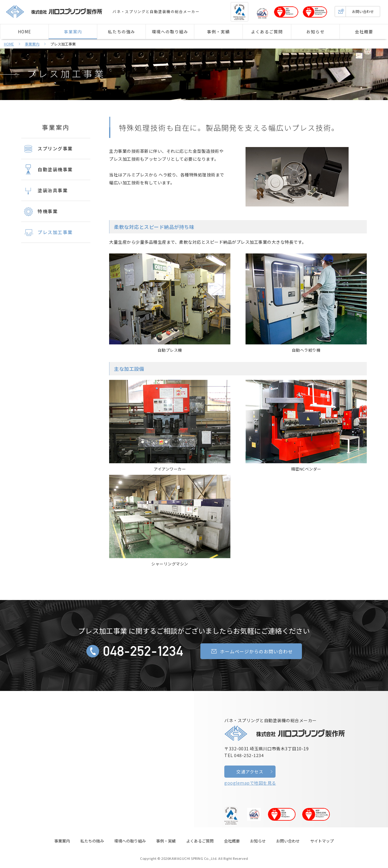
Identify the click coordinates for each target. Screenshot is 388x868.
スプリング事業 (47, 149)
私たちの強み (122, 32)
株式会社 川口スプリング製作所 (54, 12)
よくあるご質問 (267, 32)
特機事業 (39, 212)
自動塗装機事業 (47, 170)
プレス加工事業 (66, 73)
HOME (24, 32)
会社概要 (364, 32)
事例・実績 (218, 32)
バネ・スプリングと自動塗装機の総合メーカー (285, 729)
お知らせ (316, 32)
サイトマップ (322, 841)
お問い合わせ (354, 12)
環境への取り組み (170, 32)
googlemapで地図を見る (250, 783)
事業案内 (73, 32)
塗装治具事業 (44, 191)
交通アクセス (250, 772)
